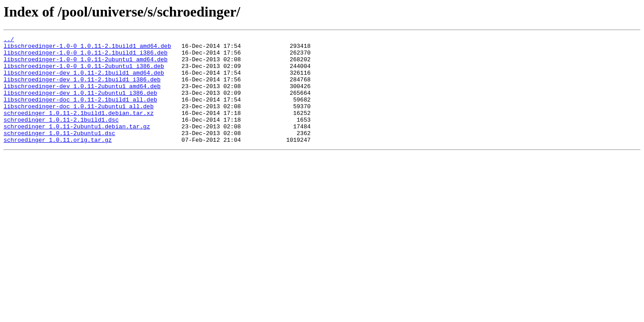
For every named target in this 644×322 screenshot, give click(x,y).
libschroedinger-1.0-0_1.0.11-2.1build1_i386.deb (86, 56)
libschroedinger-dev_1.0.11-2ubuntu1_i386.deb (80, 105)
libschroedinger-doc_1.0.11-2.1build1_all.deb (80, 113)
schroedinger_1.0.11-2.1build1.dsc (61, 137)
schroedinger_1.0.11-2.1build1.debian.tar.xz (78, 129)
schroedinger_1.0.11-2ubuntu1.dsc (59, 153)
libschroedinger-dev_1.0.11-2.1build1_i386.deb (82, 89)
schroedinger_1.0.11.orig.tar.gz (58, 161)
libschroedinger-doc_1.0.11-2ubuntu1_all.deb (78, 121)
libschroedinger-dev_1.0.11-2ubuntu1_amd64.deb (82, 97)
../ (9, 40)
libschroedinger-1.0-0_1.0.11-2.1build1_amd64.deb (87, 48)
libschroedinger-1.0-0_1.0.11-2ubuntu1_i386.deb (84, 72)
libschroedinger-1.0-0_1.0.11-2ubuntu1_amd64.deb (86, 64)
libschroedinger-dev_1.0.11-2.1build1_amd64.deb (84, 80)
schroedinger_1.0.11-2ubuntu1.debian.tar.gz (77, 145)
